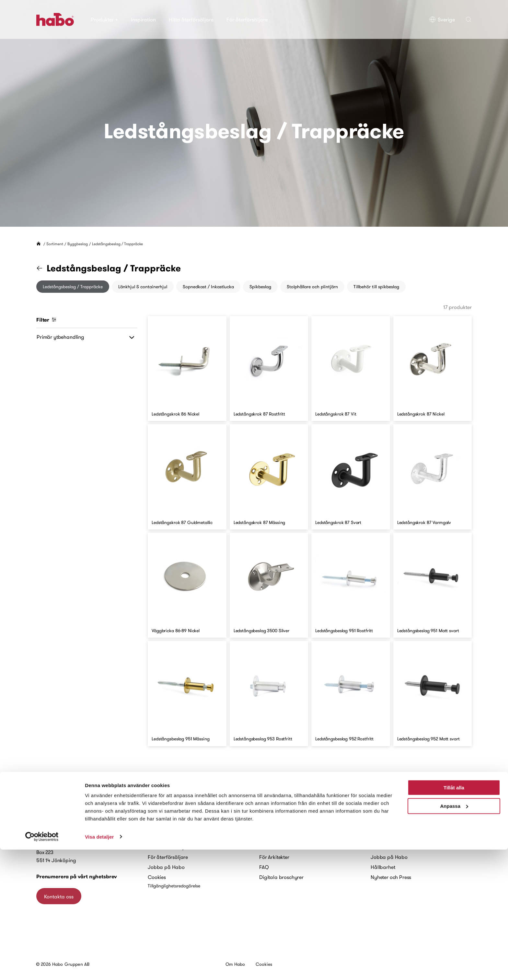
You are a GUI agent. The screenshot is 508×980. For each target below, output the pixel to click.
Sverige (442, 19)
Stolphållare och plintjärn (312, 287)
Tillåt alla (454, 918)
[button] (468, 19)
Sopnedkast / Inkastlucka (208, 287)
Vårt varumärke (388, 827)
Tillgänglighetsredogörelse (174, 886)
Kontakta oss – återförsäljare (180, 837)
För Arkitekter (274, 857)
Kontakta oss (59, 896)
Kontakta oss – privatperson (179, 827)
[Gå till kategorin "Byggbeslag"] (43, 268)
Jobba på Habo (166, 867)
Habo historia (386, 837)
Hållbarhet (383, 867)
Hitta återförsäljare (191, 19)
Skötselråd (271, 847)
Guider (267, 827)
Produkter (104, 19)
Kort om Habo (386, 847)
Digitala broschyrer (281, 877)
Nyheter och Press (391, 877)
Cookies (157, 877)
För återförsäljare (247, 19)
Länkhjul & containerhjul (143, 287)
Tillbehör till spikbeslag (376, 287)
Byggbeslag (78, 244)
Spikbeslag (260, 287)
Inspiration (143, 19)
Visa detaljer (99, 967)
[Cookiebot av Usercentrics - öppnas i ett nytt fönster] (42, 967)
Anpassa (454, 936)
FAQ (264, 867)
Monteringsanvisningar (286, 837)
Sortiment (55, 244)
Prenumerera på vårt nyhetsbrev (77, 877)
